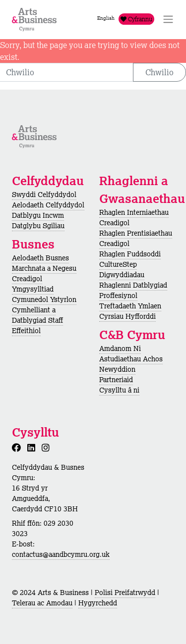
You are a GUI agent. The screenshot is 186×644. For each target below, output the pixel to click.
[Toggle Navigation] (168, 19)
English (106, 18)
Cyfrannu (136, 19)
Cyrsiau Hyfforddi (127, 316)
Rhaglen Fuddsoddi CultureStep (130, 259)
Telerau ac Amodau (42, 603)
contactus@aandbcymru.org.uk (61, 554)
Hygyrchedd (98, 603)
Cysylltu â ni (119, 390)
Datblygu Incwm (38, 215)
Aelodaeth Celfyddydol (48, 205)
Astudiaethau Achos (131, 359)
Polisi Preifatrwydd (125, 593)
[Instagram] (48, 447)
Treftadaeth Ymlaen (130, 306)
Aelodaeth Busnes (40, 258)
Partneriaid (116, 380)
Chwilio (159, 72)
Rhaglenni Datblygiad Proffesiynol (133, 290)
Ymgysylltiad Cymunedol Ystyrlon (44, 294)
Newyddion (117, 369)
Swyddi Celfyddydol (44, 195)
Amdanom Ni (120, 348)
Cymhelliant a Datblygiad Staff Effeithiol (37, 320)
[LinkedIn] (33, 447)
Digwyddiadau (122, 275)
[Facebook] (18, 447)
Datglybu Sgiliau (38, 226)
